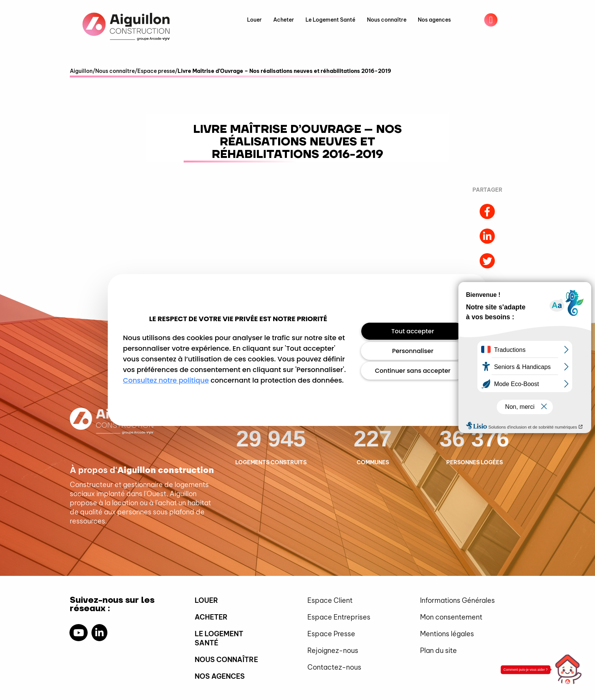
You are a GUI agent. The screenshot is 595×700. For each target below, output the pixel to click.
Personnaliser (413, 351)
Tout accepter (412, 331)
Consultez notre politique (166, 380)
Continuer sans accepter (413, 371)
